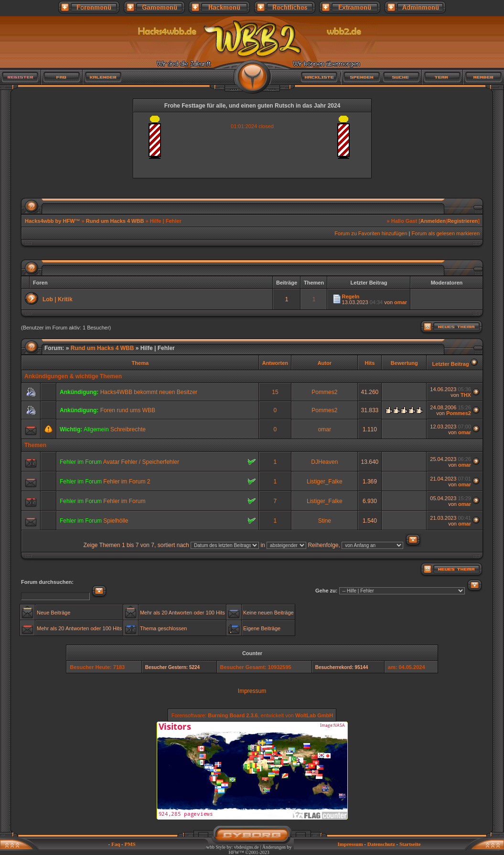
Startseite (410, 844)
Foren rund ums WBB (128, 410)
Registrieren (462, 221)
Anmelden (433, 221)
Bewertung (404, 363)
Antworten (275, 363)
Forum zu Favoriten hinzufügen (371, 233)
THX (466, 395)
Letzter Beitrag (451, 364)
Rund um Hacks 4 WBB (115, 221)
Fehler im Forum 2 (127, 482)
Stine (325, 521)
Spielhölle (116, 521)
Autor (325, 363)
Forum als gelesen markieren (446, 233)
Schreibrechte (128, 429)
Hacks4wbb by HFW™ (53, 221)
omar (401, 302)
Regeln (351, 296)
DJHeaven (324, 462)
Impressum (252, 691)
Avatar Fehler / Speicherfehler (141, 462)
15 (275, 392)
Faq (116, 844)
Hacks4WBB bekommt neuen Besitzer (149, 392)
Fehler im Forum (124, 501)
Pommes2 (324, 392)
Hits (370, 363)
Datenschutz (381, 844)
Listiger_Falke (325, 482)
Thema (140, 363)
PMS (130, 844)
